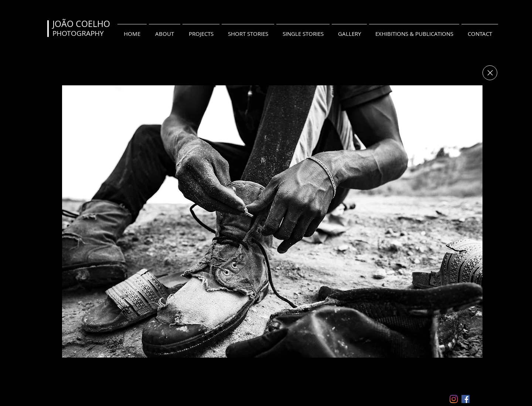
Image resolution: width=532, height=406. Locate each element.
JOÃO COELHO (81, 24)
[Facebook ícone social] (465, 399)
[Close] (490, 73)
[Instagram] (454, 399)
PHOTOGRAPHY (78, 33)
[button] (272, 221)
